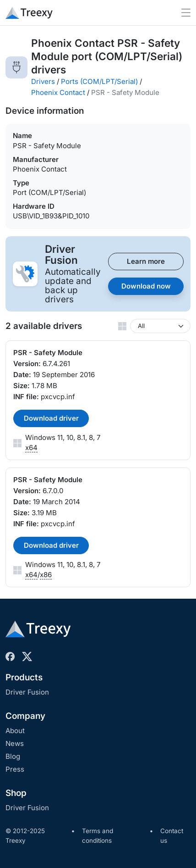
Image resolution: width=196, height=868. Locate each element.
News (15, 743)
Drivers (43, 81)
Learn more (146, 261)
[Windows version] (160, 326)
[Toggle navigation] (186, 13)
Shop (16, 793)
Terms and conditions (98, 836)
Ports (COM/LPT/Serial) (99, 81)
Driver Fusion (27, 692)
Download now (146, 286)
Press (15, 769)
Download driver (51, 418)
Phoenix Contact (58, 92)
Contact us (172, 836)
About (15, 731)
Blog (13, 756)
